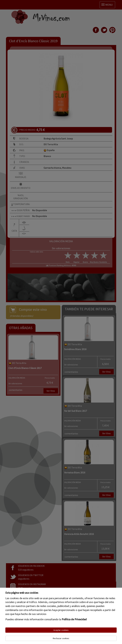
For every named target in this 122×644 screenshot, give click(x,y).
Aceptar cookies (61, 630)
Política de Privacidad (74, 619)
